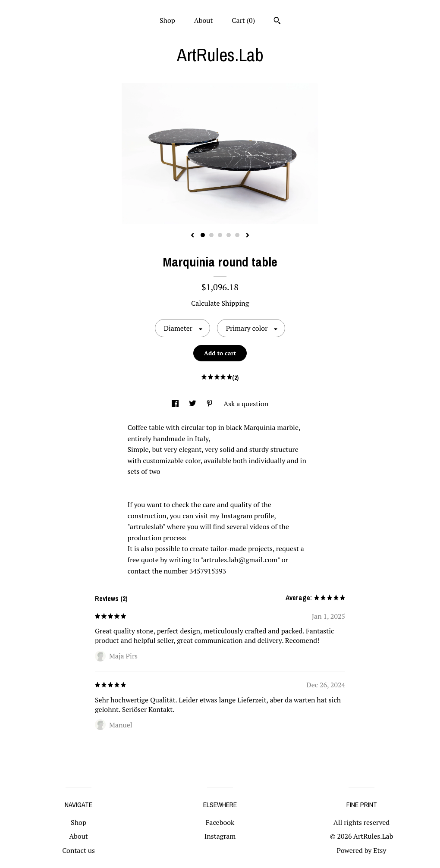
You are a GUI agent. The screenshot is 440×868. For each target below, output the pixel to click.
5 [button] (237, 235)
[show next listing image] (248, 236)
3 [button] (220, 235)
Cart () (243, 20)
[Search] (277, 22)
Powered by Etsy (362, 850)
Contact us (79, 850)
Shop (167, 20)
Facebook (220, 822)
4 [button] (229, 235)
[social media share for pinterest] (211, 404)
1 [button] (203, 235)
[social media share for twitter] (193, 404)
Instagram (220, 836)
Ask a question (246, 404)
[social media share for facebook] (176, 404)
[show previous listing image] (192, 236)
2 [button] (211, 235)
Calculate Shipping (220, 303)
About (204, 20)
